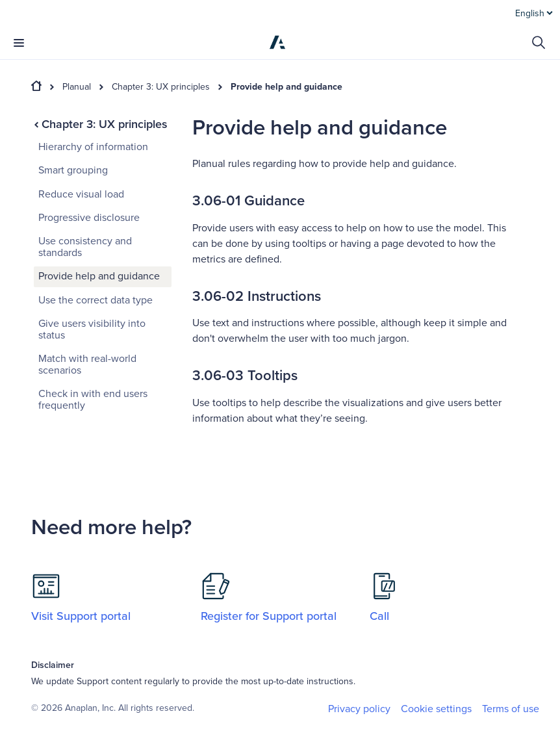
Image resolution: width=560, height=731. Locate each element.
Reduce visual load (81, 194)
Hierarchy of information (93, 147)
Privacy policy (359, 709)
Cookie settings (436, 709)
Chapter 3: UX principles (161, 87)
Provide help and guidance (286, 87)
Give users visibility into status (92, 329)
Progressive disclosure (89, 218)
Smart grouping (73, 170)
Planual (77, 87)
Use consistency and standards (85, 247)
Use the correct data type (95, 300)
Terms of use (511, 709)
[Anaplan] (277, 42)
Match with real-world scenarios (87, 365)
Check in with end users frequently (93, 400)
